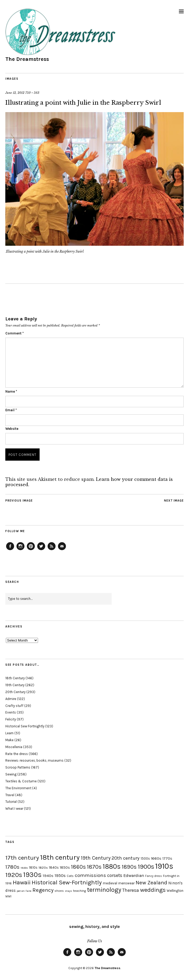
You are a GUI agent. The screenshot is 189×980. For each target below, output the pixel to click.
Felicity (11, 719)
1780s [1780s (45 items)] (12, 867)
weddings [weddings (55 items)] (153, 890)
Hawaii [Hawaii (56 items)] (22, 882)
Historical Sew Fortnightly (25, 726)
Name (11, 391)
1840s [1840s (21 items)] (54, 867)
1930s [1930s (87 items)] (32, 875)
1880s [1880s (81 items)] (112, 866)
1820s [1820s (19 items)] (43, 867)
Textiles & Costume (21, 781)
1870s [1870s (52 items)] (94, 867)
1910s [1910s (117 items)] (164, 866)
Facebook (10, 550)
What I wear (14, 809)
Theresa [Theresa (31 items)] (131, 890)
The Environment (18, 788)
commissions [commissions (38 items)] (90, 875)
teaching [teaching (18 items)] (79, 891)
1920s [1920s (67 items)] (14, 875)
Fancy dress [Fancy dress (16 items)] (154, 876)
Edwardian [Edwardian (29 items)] (134, 875)
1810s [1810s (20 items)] (33, 867)
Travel (10, 795)
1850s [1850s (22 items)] (65, 867)
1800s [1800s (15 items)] (24, 868)
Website (12, 429)
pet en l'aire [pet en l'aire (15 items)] (24, 891)
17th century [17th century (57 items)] (22, 858)
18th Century (15, 678)
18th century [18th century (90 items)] (60, 857)
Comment (14, 333)
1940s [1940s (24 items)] (48, 876)
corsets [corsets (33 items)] (115, 875)
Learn (9, 733)
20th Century (15, 692)
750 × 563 (32, 93)
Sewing (11, 774)
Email (11, 410)
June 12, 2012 (15, 93)
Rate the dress (17, 754)
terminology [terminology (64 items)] (104, 890)
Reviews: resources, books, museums (34, 760)
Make (9, 740)
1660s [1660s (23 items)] (156, 858)
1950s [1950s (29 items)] (60, 875)
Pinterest (31, 550)
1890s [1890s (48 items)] (129, 867)
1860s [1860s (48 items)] (78, 867)
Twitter (41, 550)
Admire (11, 699)
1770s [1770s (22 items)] (167, 858)
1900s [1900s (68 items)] (146, 867)
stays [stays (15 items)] (68, 891)
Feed (52, 550)
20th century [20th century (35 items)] (126, 858)
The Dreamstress (27, 59)
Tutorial (11, 802)
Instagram (20, 550)
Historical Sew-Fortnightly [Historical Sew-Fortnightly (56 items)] (67, 882)
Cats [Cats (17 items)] (70, 876)
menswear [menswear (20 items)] (126, 883)
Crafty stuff (14, 706)
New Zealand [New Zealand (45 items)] (151, 883)
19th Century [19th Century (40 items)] (96, 858)
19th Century (15, 685)
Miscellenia (14, 747)
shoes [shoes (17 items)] (59, 891)
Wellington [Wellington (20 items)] (175, 891)
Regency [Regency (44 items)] (43, 890)
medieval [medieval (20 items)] (110, 883)
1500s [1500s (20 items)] (145, 858)
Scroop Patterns (18, 767)
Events (11, 712)
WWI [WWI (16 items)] (8, 896)
